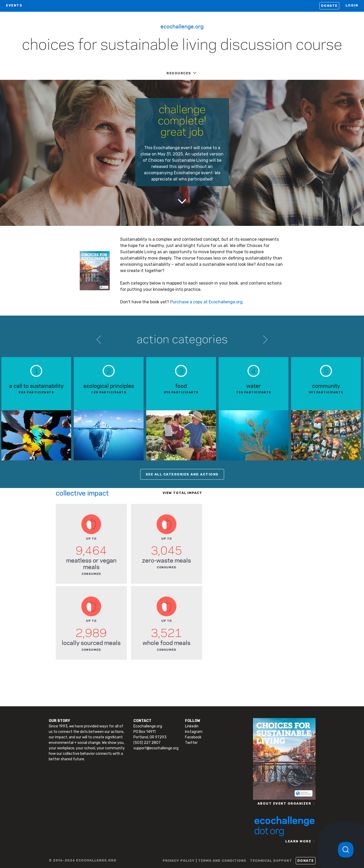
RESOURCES (179, 73)
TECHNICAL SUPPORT (271, 861)
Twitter (191, 743)
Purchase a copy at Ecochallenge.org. (207, 302)
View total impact (182, 493)
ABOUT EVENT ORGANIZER (284, 803)
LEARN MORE (298, 841)
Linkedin (192, 726)
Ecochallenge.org (182, 26)
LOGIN (352, 5)
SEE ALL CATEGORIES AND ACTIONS (182, 474)
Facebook (193, 737)
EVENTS (14, 5)
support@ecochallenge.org (156, 748)
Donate (329, 6)
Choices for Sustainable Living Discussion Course (182, 45)
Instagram (194, 732)
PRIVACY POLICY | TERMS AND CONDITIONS (204, 861)
